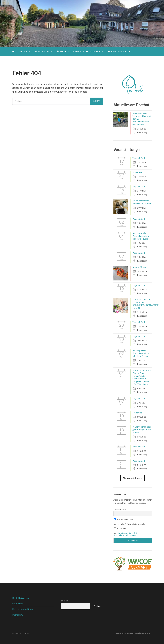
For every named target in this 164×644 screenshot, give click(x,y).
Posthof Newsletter (124, 519)
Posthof (24, 633)
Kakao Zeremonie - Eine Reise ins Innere (142, 202)
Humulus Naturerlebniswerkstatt (129, 524)
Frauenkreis (138, 172)
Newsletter (17, 604)
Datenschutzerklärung (23, 609)
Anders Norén (134, 633)
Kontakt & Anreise (21, 598)
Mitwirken (42, 51)
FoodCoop (93, 51)
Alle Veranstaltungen (133, 478)
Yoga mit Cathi (139, 158)
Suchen (65, 601)
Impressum (17, 615)
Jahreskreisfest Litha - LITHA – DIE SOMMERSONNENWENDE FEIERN (145, 304)
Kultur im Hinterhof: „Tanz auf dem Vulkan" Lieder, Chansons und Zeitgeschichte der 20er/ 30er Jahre (142, 377)
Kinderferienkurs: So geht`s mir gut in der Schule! (142, 429)
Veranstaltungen (68, 51)
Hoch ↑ (148, 633)
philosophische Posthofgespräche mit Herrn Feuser (141, 236)
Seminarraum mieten (119, 51)
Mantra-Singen (139, 267)
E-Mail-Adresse (120, 509)
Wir (24, 51)
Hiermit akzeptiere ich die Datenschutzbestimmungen (126, 534)
